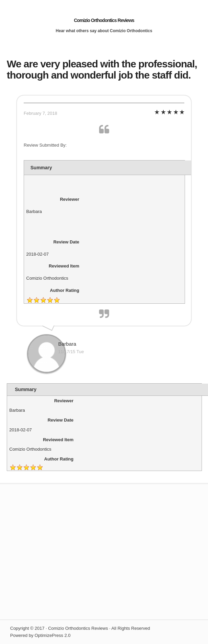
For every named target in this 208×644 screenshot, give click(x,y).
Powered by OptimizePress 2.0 (40, 635)
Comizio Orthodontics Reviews (104, 20)
